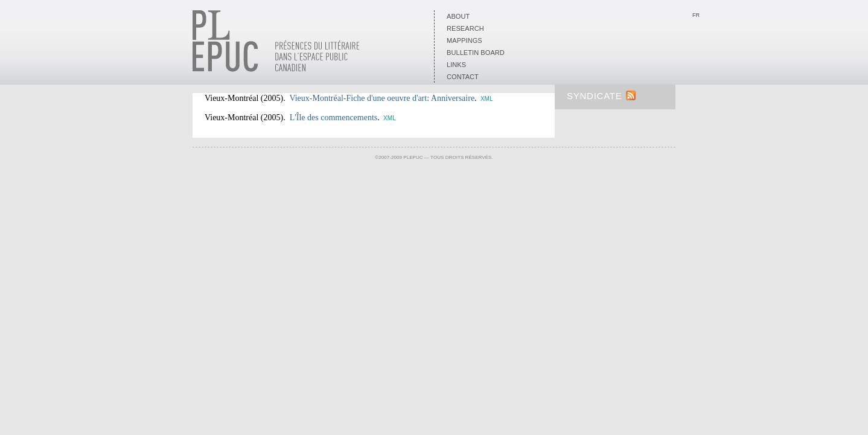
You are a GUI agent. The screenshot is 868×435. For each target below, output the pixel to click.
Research (465, 28)
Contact (463, 77)
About (458, 16)
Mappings (464, 40)
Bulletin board (476, 53)
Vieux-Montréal (231, 98)
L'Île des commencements (334, 118)
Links (456, 65)
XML (487, 99)
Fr (696, 15)
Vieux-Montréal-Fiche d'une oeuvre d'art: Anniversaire (382, 98)
